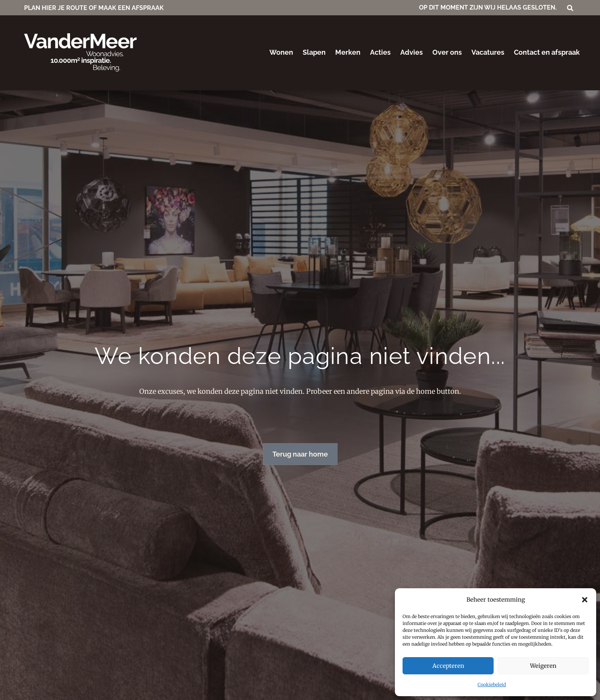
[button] (585, 600)
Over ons (447, 52)
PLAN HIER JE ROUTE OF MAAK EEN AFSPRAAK (94, 8)
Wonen (281, 52)
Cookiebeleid (492, 684)
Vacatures (488, 52)
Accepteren (448, 666)
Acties (380, 52)
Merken (348, 52)
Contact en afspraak (547, 52)
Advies (412, 52)
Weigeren (543, 666)
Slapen (314, 52)
